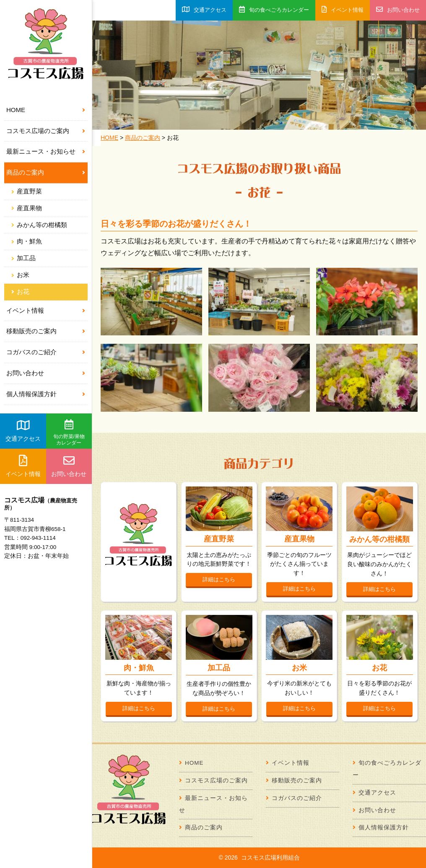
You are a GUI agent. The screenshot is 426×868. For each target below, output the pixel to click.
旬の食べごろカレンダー (274, 9)
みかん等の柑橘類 (42, 225)
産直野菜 (29, 191)
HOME (16, 110)
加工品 (26, 258)
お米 (23, 275)
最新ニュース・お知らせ (41, 151)
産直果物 (29, 208)
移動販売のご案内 (31, 331)
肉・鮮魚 (29, 241)
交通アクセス (23, 431)
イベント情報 (25, 310)
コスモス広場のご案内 (38, 131)
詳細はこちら (219, 579)
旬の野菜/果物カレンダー (69, 433)
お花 (23, 292)
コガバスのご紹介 (31, 352)
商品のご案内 (25, 172)
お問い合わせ (25, 373)
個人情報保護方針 (31, 394)
